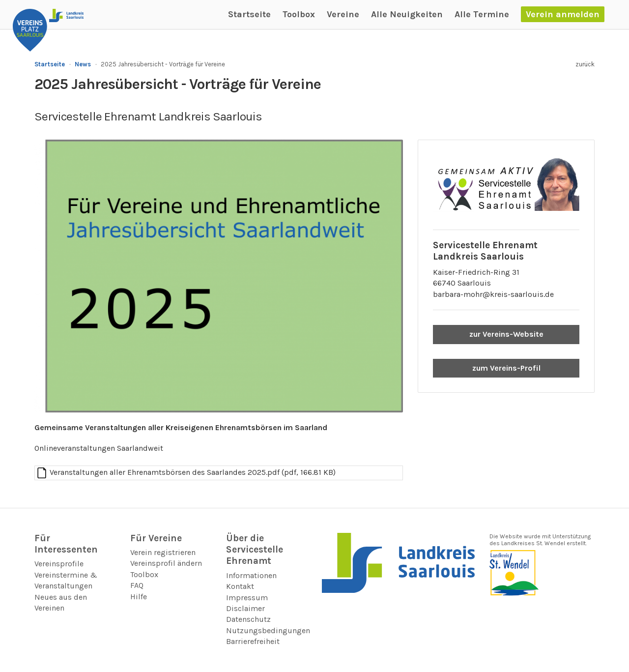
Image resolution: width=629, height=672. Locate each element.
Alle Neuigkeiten (407, 14)
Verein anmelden (563, 14)
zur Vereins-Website (506, 334)
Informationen (251, 575)
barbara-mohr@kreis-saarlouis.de (493, 294)
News (83, 64)
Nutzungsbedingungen (268, 630)
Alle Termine (482, 14)
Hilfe (139, 597)
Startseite (249, 14)
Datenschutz (248, 619)
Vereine (343, 14)
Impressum (247, 598)
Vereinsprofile (59, 564)
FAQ (137, 585)
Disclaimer (245, 608)
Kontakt (240, 586)
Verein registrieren (163, 552)
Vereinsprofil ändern (166, 563)
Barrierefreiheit (253, 641)
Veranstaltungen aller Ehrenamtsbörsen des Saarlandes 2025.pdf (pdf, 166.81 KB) (193, 472)
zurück (585, 64)
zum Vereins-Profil (506, 368)
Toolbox (299, 14)
